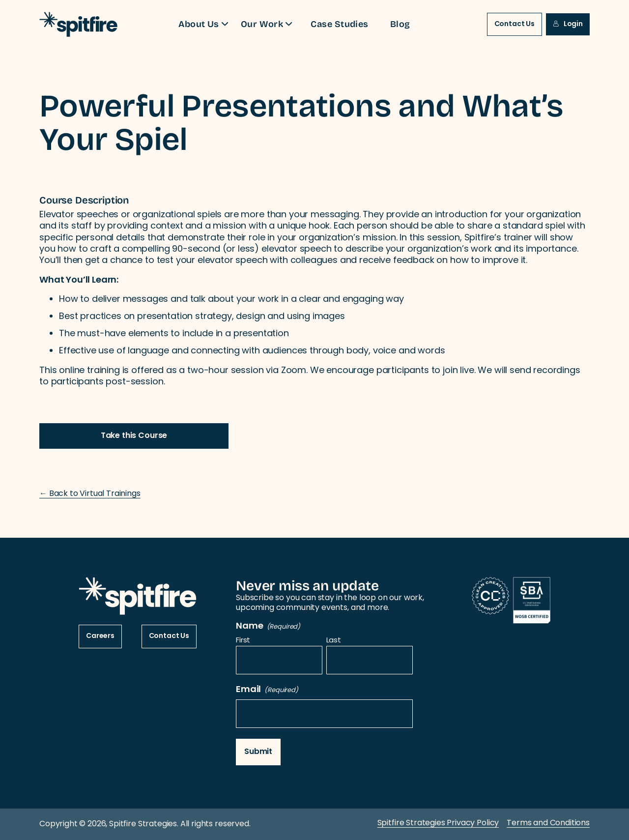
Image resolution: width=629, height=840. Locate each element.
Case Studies (339, 24)
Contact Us (515, 24)
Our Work (268, 24)
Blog (400, 24)
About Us (205, 24)
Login (568, 24)
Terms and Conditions (548, 823)
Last (334, 641)
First (243, 641)
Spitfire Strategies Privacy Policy (438, 823)
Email (267, 690)
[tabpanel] (314, 329)
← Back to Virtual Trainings (90, 494)
